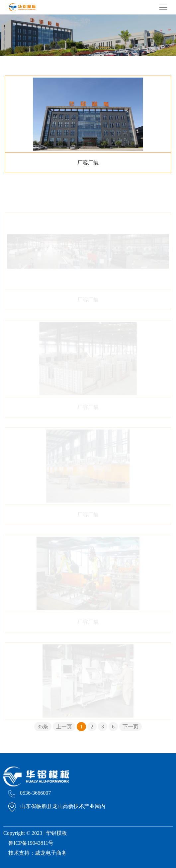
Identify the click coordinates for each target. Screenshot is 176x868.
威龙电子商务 (51, 853)
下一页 (131, 727)
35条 (43, 727)
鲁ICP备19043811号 (31, 843)
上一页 (64, 727)
